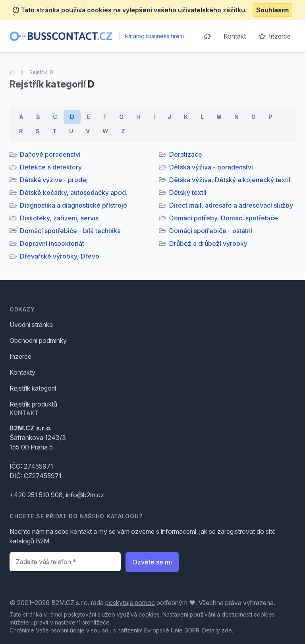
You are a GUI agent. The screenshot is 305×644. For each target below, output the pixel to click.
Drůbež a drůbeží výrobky (208, 243)
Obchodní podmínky (38, 340)
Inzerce (275, 36)
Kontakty (22, 372)
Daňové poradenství (50, 154)
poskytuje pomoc (130, 603)
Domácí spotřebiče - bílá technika (70, 231)
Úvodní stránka (31, 325)
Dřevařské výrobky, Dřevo (60, 256)
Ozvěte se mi (152, 562)
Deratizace (186, 154)
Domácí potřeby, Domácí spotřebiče (224, 218)
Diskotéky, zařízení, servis (59, 218)
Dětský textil (188, 193)
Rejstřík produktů (33, 404)
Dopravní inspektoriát (52, 243)
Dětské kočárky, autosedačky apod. (74, 193)
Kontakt (235, 36)
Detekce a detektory (51, 167)
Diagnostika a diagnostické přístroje (73, 205)
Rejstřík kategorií (33, 388)
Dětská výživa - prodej (54, 180)
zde (227, 630)
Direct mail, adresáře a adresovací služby (231, 205)
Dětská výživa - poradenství (211, 167)
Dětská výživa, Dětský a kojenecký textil (230, 180)
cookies (149, 614)
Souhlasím (272, 10)
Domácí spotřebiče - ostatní (211, 231)
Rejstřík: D (41, 72)
